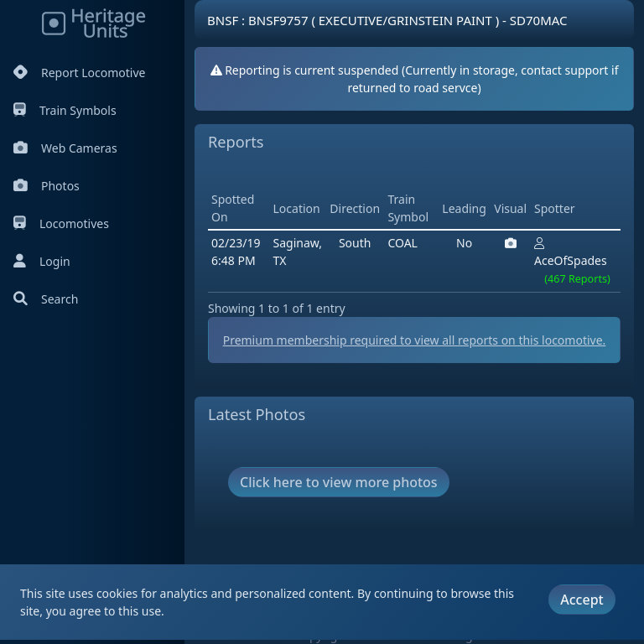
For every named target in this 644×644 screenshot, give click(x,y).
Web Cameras (65, 148)
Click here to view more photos (339, 482)
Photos (47, 186)
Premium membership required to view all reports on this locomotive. (415, 340)
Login (42, 261)
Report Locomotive (79, 73)
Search (46, 299)
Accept (582, 600)
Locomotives (61, 223)
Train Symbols (65, 110)
